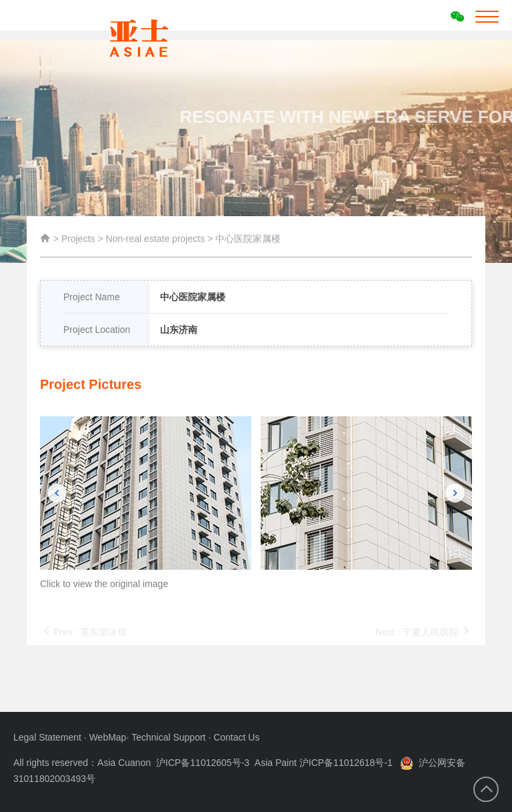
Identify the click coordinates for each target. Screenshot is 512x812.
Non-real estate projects (157, 241)
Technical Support (170, 737)
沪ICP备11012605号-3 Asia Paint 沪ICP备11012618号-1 (274, 763)
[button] (57, 512)
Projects (78, 241)
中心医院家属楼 (248, 241)
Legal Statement (49, 737)
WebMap (108, 737)
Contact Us (236, 737)
